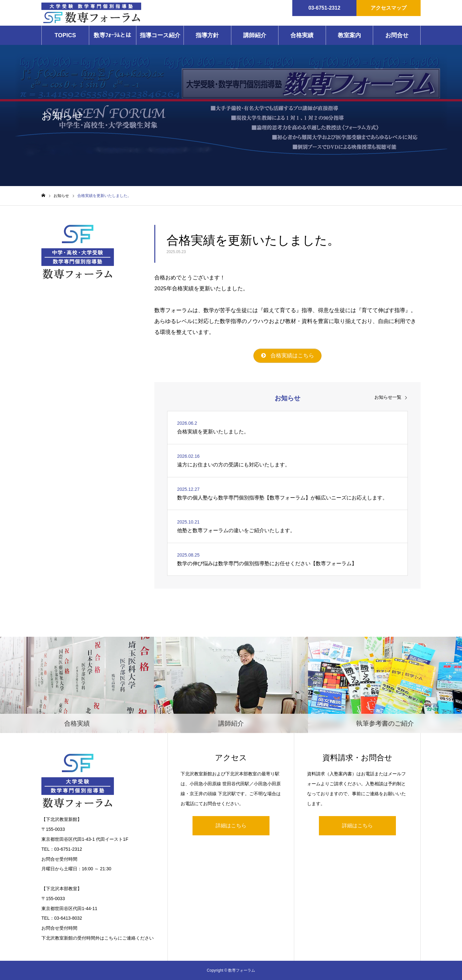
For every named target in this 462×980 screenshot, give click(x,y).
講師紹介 (255, 35)
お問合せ (397, 35)
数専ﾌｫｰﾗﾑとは (112, 35)
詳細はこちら (231, 826)
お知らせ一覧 (388, 397)
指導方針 (207, 35)
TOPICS (65, 35)
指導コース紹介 (160, 35)
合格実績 (302, 35)
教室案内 (349, 35)
